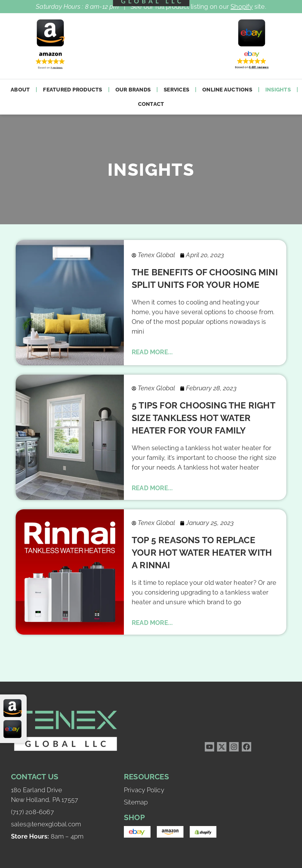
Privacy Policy (144, 790)
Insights (278, 90)
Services (176, 90)
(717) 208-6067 (32, 812)
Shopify (241, 7)
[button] (50, 60)
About (20, 90)
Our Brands (133, 90)
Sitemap (136, 802)
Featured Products (72, 90)
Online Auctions (227, 90)
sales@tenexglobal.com (46, 824)
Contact (151, 104)
